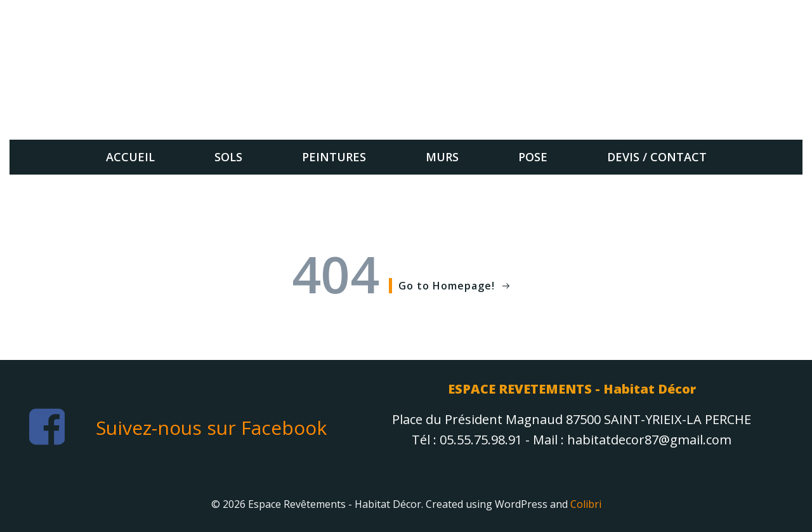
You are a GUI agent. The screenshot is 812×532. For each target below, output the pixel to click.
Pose (533, 157)
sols (228, 157)
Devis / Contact (657, 157)
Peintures (334, 157)
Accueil (130, 157)
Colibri (586, 504)
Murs (442, 157)
